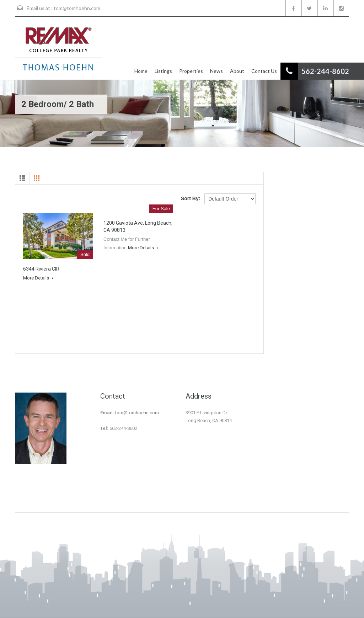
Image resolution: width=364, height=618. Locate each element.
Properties (191, 71)
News (216, 71)
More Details (38, 278)
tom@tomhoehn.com (77, 8)
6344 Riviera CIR (41, 269)
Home (141, 71)
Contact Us (264, 71)
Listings (163, 71)
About (237, 71)
